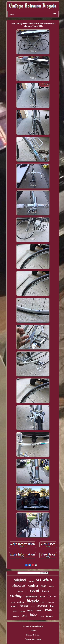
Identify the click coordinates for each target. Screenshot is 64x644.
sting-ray (16, 616)
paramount (32, 597)
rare (42, 596)
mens (42, 616)
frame (52, 596)
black (44, 602)
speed (35, 590)
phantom (43, 606)
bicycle (33, 601)
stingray (19, 585)
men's (14, 606)
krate (49, 610)
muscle (24, 606)
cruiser (33, 585)
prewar (51, 587)
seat (25, 615)
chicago (22, 611)
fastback (45, 591)
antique (21, 602)
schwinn (44, 580)
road (44, 586)
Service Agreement (33, 639)
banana (50, 616)
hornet (33, 607)
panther (20, 591)
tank (30, 610)
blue (52, 606)
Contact (33, 631)
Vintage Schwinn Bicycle (33, 626)
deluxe (51, 602)
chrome (39, 611)
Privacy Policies (33, 635)
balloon (31, 581)
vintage (17, 595)
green (15, 611)
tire (27, 592)
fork (13, 602)
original (20, 580)
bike (33, 615)
